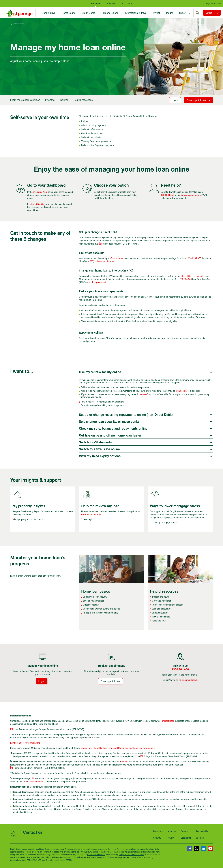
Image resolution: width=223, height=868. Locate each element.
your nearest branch (188, 680)
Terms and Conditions (96, 855)
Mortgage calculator (161, 601)
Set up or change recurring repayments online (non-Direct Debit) (126, 415)
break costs (181, 391)
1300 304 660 (167, 195)
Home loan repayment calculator (167, 605)
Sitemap (200, 838)
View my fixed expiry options (100, 456)
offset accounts (117, 258)
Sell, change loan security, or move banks (109, 422)
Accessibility (202, 831)
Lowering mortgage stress (164, 522)
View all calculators (161, 617)
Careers (185, 831)
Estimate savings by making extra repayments (102, 405)
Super (182, 13)
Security (157, 838)
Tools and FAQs (159, 621)
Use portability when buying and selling (101, 609)
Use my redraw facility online (100, 372)
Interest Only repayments (192, 276)
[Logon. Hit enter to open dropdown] (212, 13)
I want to (50, 100)
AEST (91, 261)
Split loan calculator (161, 609)
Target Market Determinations (131, 855)
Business (111, 4)
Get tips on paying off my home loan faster (110, 436)
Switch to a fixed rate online (99, 449)
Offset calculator (160, 613)
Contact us (33, 833)
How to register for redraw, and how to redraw (102, 402)
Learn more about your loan (25, 100)
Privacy (171, 838)
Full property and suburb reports (29, 519)
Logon (175, 100)
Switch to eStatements (95, 442)
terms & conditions (36, 782)
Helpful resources (83, 100)
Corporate (127, 4)
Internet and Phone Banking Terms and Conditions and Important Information (117, 748)
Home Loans (69, 13)
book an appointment (191, 195)
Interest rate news (160, 597)
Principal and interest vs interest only (100, 613)
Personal (96, 4)
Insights (64, 100)
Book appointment (111, 681)
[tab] (146, 372)
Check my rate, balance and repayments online (113, 429)
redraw (143, 394)
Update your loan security (95, 597)
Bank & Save (49, 13)
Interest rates (168, 721)
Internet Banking (37, 204)
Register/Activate (213, 4)
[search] (198, 13)
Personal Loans (110, 13)
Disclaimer (186, 838)
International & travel (136, 13)
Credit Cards (88, 13)
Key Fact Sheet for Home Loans (25, 743)
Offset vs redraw (91, 605)
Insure (170, 13)
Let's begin (88, 519)
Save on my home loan (94, 601)
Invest (157, 13)
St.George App (40, 192)
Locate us (158, 831)
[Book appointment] (199, 100)
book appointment (106, 261)
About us (172, 831)
